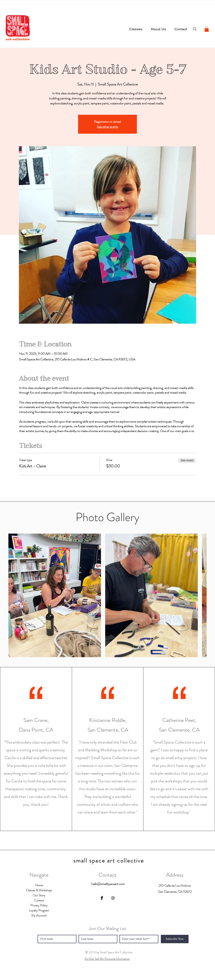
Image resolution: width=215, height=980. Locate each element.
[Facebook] (102, 898)
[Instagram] (113, 898)
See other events (107, 127)
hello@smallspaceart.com (108, 884)
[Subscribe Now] (175, 939)
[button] (207, 29)
